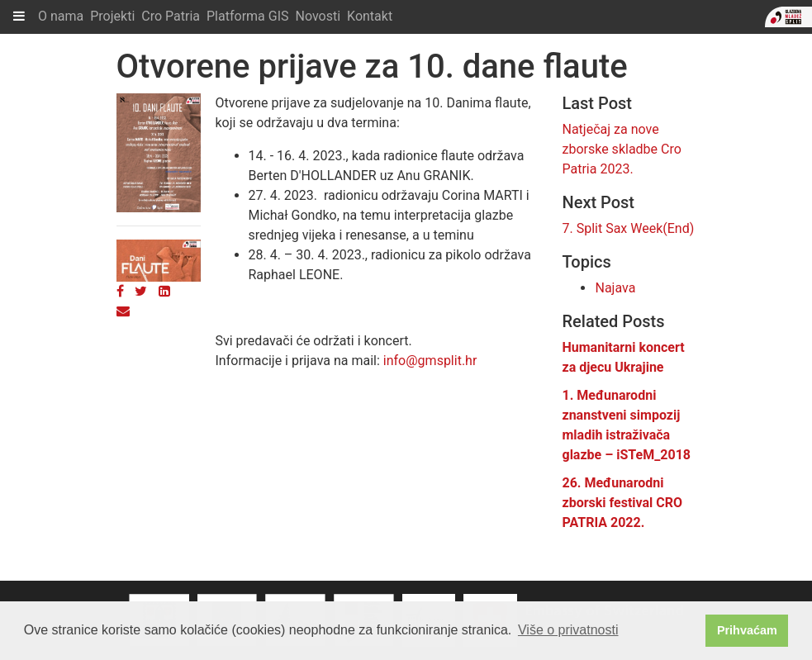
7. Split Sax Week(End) (628, 228)
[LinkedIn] (164, 291)
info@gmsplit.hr (430, 361)
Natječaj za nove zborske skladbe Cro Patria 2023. (621, 149)
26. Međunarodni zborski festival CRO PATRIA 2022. (622, 503)
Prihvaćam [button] (747, 630)
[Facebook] (120, 291)
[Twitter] (141, 291)
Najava (615, 288)
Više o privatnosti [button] (568, 630)
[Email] (123, 311)
